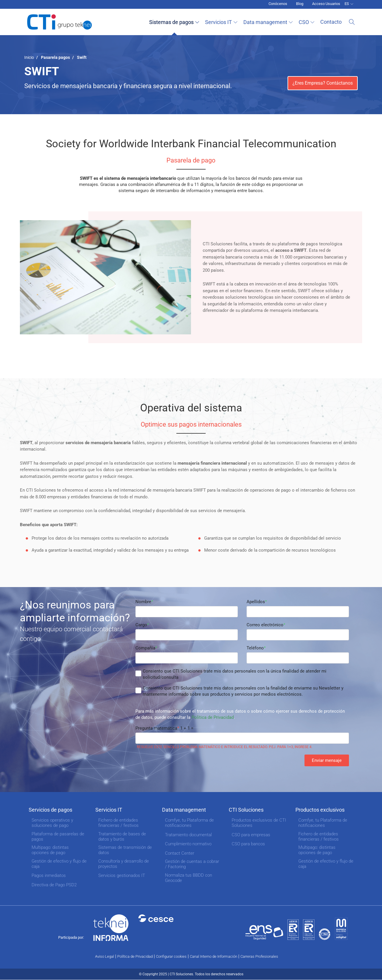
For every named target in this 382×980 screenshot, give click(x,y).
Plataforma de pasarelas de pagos (58, 837)
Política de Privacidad (213, 717)
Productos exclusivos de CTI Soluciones (259, 823)
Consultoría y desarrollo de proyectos (124, 864)
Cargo (141, 625)
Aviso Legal (105, 956)
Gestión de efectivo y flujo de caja (59, 864)
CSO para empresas (251, 835)
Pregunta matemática (156, 728)
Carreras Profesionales (259, 956)
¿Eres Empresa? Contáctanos (323, 83)
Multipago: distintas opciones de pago (50, 850)
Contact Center (180, 853)
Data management (267, 22)
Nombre (143, 602)
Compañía (145, 648)
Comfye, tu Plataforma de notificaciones (189, 823)
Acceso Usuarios (326, 4)
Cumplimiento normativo (188, 844)
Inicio (29, 57)
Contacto (332, 22)
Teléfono (255, 648)
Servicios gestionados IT (122, 875)
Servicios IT (220, 22)
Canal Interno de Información (214, 956)
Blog (300, 4)
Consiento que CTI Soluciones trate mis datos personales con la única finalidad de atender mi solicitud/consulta (235, 674)
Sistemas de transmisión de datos (125, 850)
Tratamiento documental (188, 835)
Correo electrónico (265, 625)
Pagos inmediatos (49, 875)
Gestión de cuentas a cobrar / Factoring (192, 864)
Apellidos (256, 602)
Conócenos (278, 4)
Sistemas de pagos (173, 22)
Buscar (352, 22)
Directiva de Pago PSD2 (54, 885)
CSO (305, 22)
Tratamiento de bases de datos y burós (122, 837)
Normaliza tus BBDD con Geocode (189, 878)
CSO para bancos (248, 844)
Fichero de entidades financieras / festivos (118, 823)
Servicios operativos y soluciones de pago (52, 823)
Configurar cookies (171, 956)
